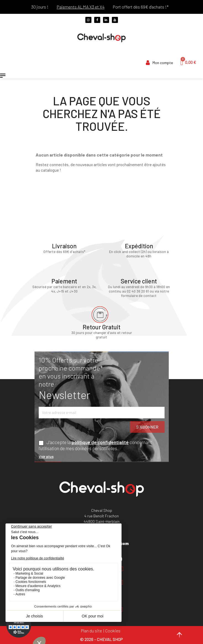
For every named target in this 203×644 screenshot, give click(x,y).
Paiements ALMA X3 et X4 (86, 7)
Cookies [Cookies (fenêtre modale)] (113, 631)
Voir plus (46, 456)
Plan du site (91, 631)
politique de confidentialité (100, 442)
